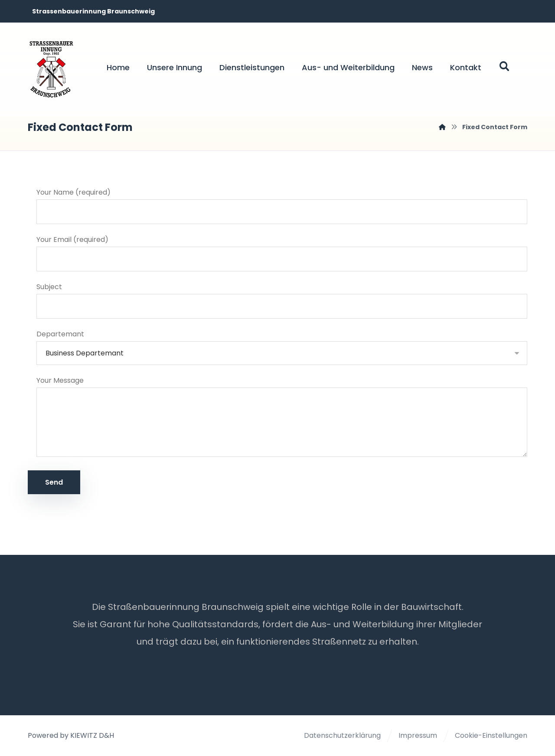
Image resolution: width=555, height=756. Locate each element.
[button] (504, 66)
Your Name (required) (282, 206)
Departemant (282, 347)
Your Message (282, 419)
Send (54, 483)
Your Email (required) (282, 253)
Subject (282, 301)
